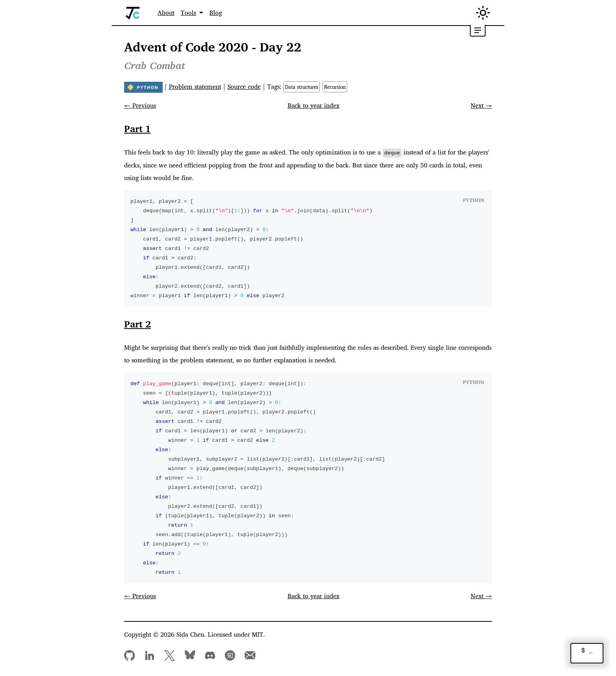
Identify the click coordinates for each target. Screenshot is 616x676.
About (166, 13)
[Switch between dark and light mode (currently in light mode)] (483, 13)
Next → (481, 105)
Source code (244, 86)
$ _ (587, 651)
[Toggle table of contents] (478, 31)
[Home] (133, 13)
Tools (188, 13)
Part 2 (137, 323)
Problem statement (195, 86)
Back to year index (313, 105)
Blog (216, 13)
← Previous (140, 105)
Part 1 (137, 129)
